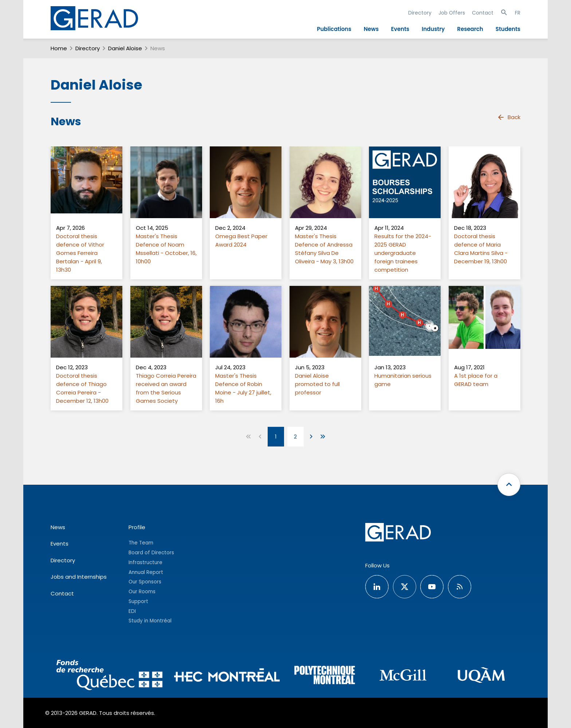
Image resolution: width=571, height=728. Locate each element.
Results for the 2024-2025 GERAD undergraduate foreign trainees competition (403, 253)
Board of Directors (151, 553)
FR (518, 13)
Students (508, 29)
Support (138, 601)
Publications (334, 29)
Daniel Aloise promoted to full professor (317, 384)
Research (470, 29)
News (371, 29)
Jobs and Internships (79, 577)
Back (509, 117)
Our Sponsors (145, 582)
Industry (433, 29)
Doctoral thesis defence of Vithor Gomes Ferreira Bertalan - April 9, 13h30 (80, 253)
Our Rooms (142, 592)
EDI (132, 611)
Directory (420, 13)
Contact (483, 13)
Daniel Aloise (125, 48)
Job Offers (452, 13)
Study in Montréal (150, 621)
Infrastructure (145, 562)
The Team (141, 543)
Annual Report (146, 572)
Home (59, 48)
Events (400, 29)
